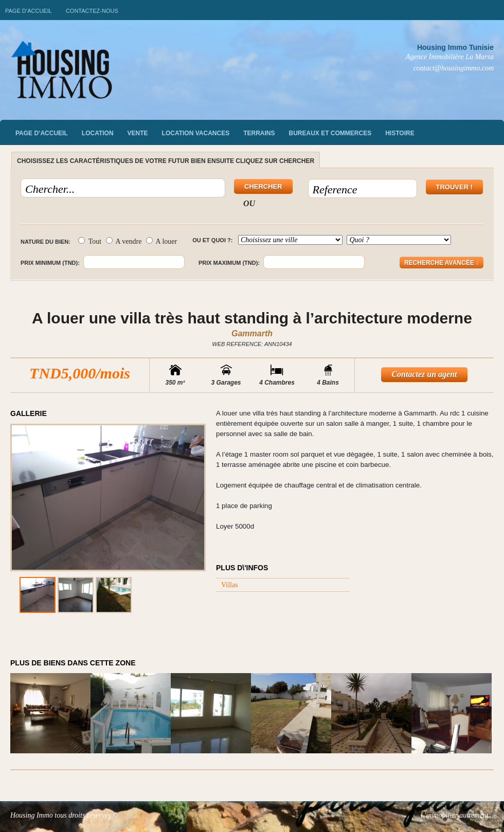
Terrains (259, 133)
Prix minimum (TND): (50, 263)
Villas (230, 585)
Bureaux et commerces (330, 133)
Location (98, 133)
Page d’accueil (29, 11)
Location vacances (196, 133)
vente (138, 133)
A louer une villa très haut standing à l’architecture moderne (252, 318)
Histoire (400, 133)
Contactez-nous (92, 11)
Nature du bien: (46, 242)
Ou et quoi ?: (212, 240)
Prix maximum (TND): (229, 263)
